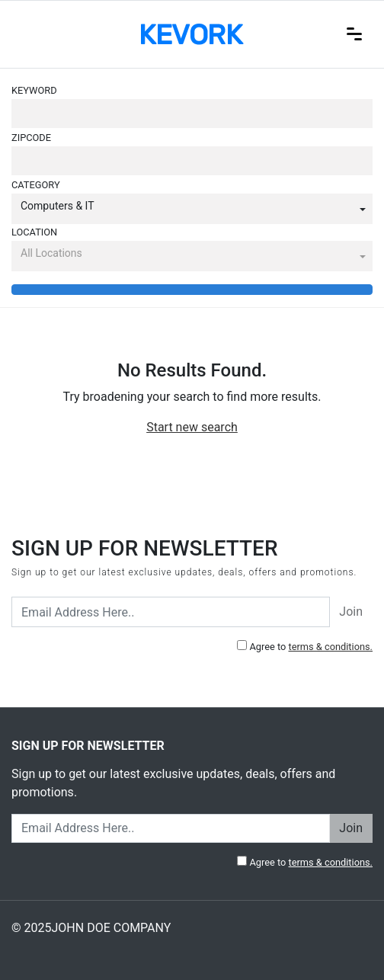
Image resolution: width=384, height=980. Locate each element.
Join (351, 612)
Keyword (34, 90)
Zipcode (31, 138)
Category (36, 185)
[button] (192, 209)
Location (34, 232)
